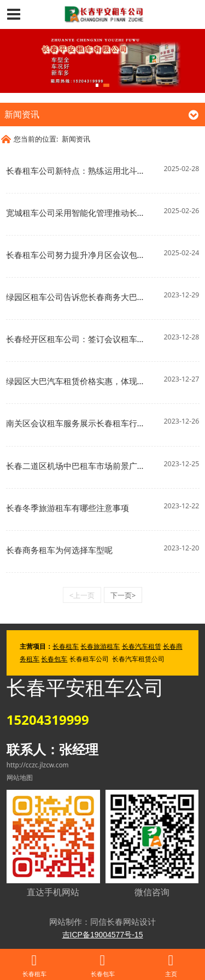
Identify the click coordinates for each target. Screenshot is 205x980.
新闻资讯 (76, 139)
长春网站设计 (131, 922)
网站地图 (20, 777)
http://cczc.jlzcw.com (38, 765)
